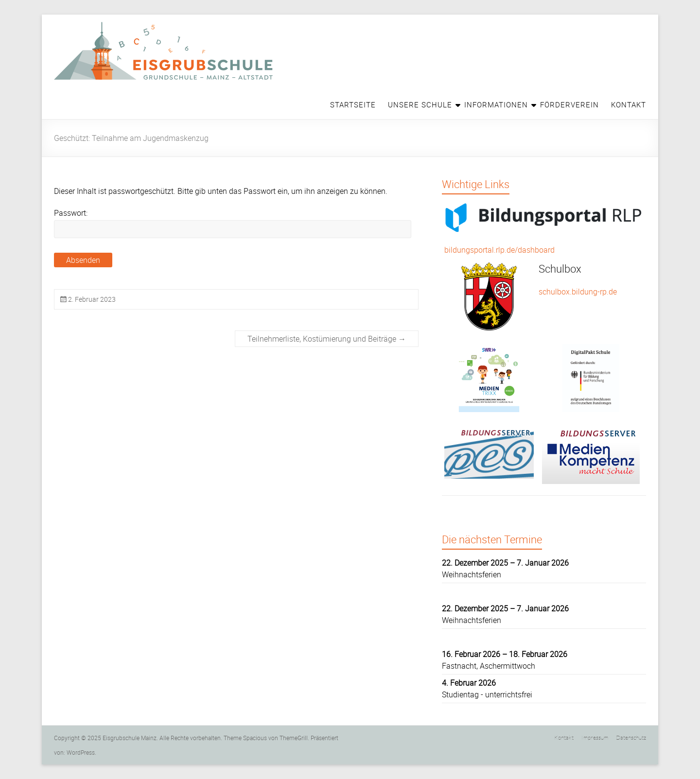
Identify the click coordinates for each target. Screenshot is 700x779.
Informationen (496, 104)
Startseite (353, 104)
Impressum (595, 737)
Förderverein (569, 104)
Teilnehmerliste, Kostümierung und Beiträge (327, 339)
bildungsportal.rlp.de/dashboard (499, 250)
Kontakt (629, 104)
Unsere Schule (420, 104)
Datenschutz (631, 737)
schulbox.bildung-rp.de (578, 292)
